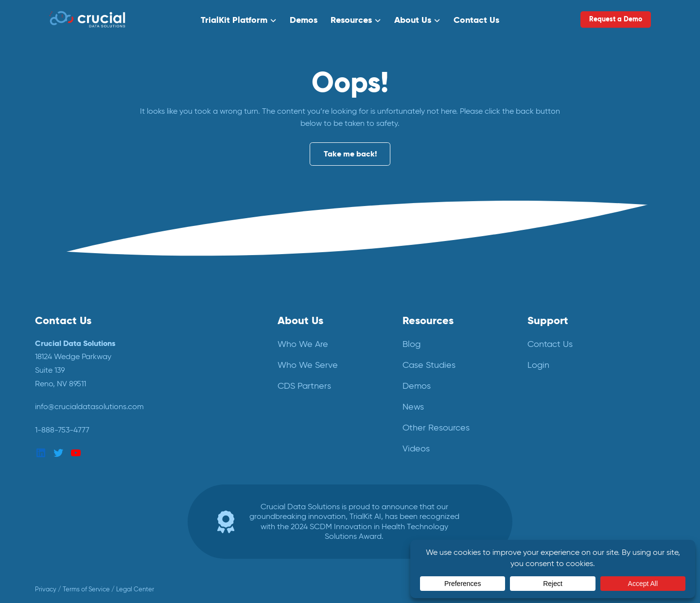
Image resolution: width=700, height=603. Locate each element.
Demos (304, 19)
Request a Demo (616, 19)
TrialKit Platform (235, 19)
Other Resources (436, 428)
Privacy (46, 589)
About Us (413, 19)
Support (548, 320)
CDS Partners (304, 386)
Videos (416, 448)
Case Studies (429, 365)
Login (538, 365)
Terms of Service (86, 589)
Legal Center (135, 589)
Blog (411, 344)
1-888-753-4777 (62, 430)
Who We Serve (308, 365)
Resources (351, 19)
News (413, 407)
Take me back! (350, 154)
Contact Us (476, 19)
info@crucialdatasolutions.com (89, 406)
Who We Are (303, 344)
